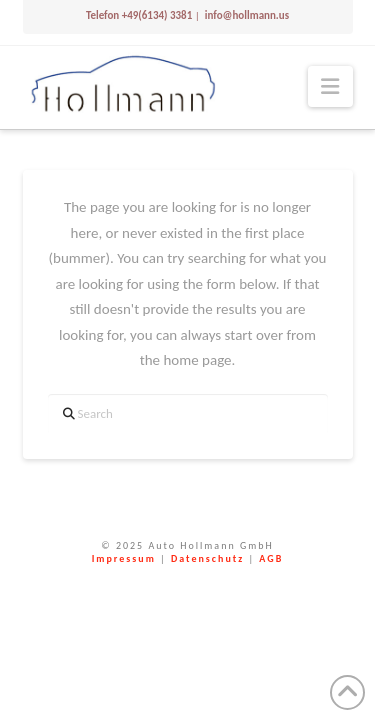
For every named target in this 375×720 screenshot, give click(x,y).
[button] (330, 86)
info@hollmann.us (245, 15)
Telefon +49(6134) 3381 (139, 15)
